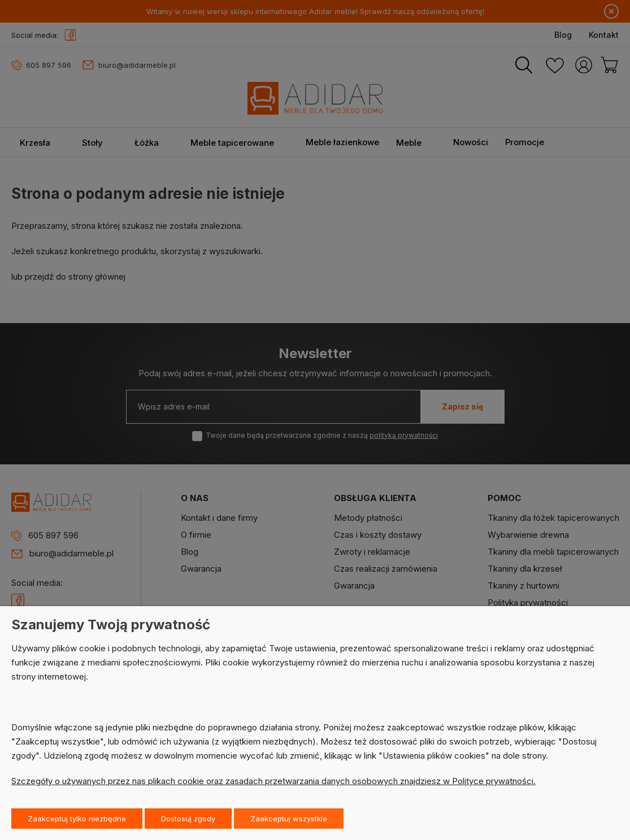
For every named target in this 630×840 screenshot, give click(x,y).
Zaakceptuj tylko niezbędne (77, 819)
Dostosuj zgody (188, 819)
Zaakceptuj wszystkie (289, 819)
